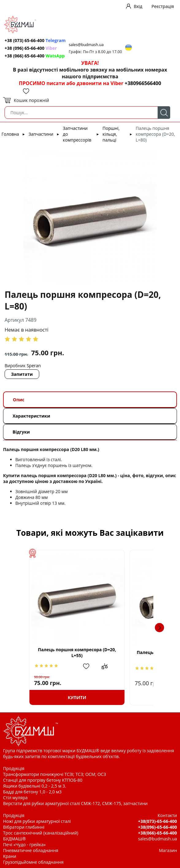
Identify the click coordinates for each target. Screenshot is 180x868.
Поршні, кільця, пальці (111, 134)
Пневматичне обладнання (31, 850)
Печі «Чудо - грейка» (24, 845)
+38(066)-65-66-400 (157, 833)
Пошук (164, 113)
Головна (10, 134)
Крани (10, 856)
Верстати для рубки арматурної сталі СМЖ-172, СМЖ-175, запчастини (75, 803)
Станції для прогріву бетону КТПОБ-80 (43, 780)
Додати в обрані (60, 666)
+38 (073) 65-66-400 (35, 40)
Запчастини (41, 134)
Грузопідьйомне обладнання (33, 862)
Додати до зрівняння (75, 666)
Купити (52, 697)
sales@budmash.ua (86, 45)
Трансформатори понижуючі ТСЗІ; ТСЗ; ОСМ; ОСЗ (55, 774)
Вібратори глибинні (24, 827)
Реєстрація (163, 6)
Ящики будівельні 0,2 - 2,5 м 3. (34, 786)
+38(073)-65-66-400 (157, 821)
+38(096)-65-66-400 (157, 827)
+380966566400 (143, 83)
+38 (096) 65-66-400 (31, 48)
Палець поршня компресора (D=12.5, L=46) (128, 655)
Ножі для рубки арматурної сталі (37, 821)
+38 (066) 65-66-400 (35, 56)
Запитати (22, 374)
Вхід (138, 6)
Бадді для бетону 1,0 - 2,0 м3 (32, 792)
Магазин (168, 850)
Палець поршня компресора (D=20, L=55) (52, 652)
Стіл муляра (15, 798)
